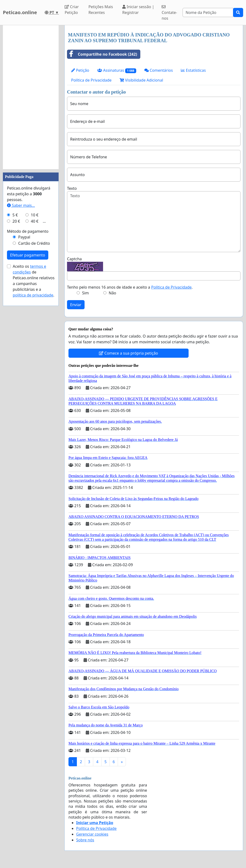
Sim (86, 293)
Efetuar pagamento (28, 255)
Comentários (159, 70)
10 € (35, 215)
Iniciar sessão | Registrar (138, 10)
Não (113, 293)
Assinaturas (117, 70)
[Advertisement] (31, 97)
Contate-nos (169, 13)
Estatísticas (193, 70)
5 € (15, 215)
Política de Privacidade (91, 80)
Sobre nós (85, 840)
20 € (16, 221)
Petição (80, 70)
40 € (35, 221)
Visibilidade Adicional (141, 80)
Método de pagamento (28, 231)
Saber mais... (21, 205)
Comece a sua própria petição (128, 353)
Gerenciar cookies (92, 834)
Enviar (76, 305)
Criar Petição (72, 10)
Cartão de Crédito (34, 243)
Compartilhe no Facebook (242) (102, 54)
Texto (72, 188)
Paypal (24, 237)
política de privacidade (33, 295)
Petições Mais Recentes (101, 10)
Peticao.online (20, 12)
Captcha (74, 259)
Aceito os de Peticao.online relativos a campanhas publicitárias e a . (34, 281)
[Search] (208, 12)
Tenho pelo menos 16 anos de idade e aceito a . (130, 287)
